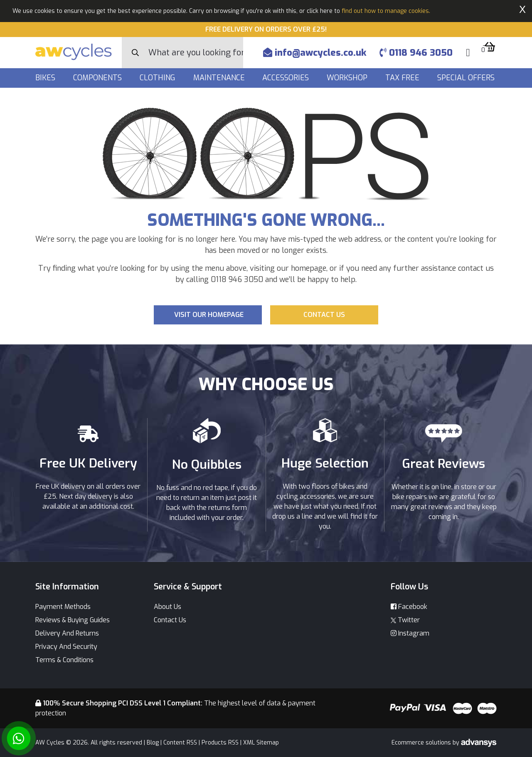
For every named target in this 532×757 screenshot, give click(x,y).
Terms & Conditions (64, 660)
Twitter (405, 620)
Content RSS (180, 743)
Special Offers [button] (467, 78)
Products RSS (220, 743)
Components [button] (99, 78)
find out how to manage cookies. (386, 11)
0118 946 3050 (416, 53)
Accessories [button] (287, 78)
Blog (153, 743)
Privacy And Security (66, 647)
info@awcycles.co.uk (315, 53)
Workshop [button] (348, 78)
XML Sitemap (261, 743)
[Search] (196, 53)
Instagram (410, 633)
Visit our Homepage (209, 315)
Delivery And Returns (67, 633)
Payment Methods (63, 607)
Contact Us (170, 620)
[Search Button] (135, 53)
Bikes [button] (46, 78)
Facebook (409, 607)
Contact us (324, 315)
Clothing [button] (159, 78)
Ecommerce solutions (422, 743)
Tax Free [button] (403, 78)
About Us (167, 607)
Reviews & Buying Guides (73, 620)
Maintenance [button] (220, 78)
